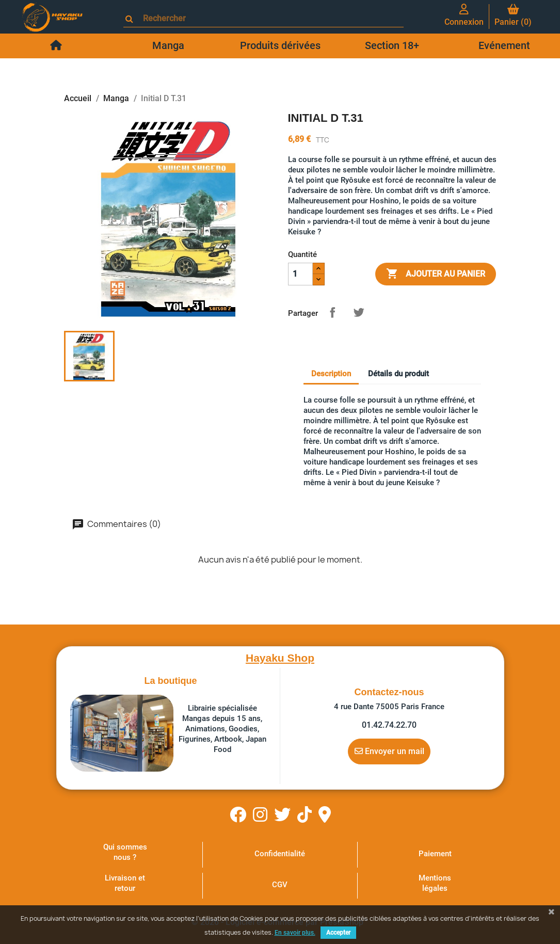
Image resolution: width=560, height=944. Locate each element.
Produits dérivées (280, 45)
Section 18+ (392, 45)
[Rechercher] (268, 18)
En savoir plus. (295, 933)
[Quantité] (300, 274)
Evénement (504, 45)
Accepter (338, 933)
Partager (332, 312)
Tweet (359, 312)
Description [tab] (331, 374)
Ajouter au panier (436, 274)
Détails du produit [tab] (398, 374)
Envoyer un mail (389, 751)
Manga (168, 45)
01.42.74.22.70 (389, 725)
